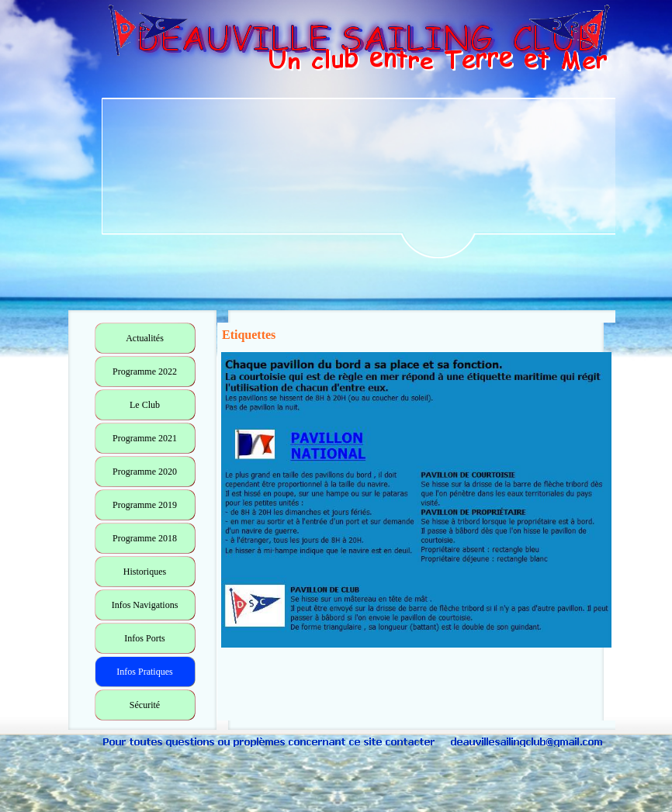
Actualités (145, 338)
